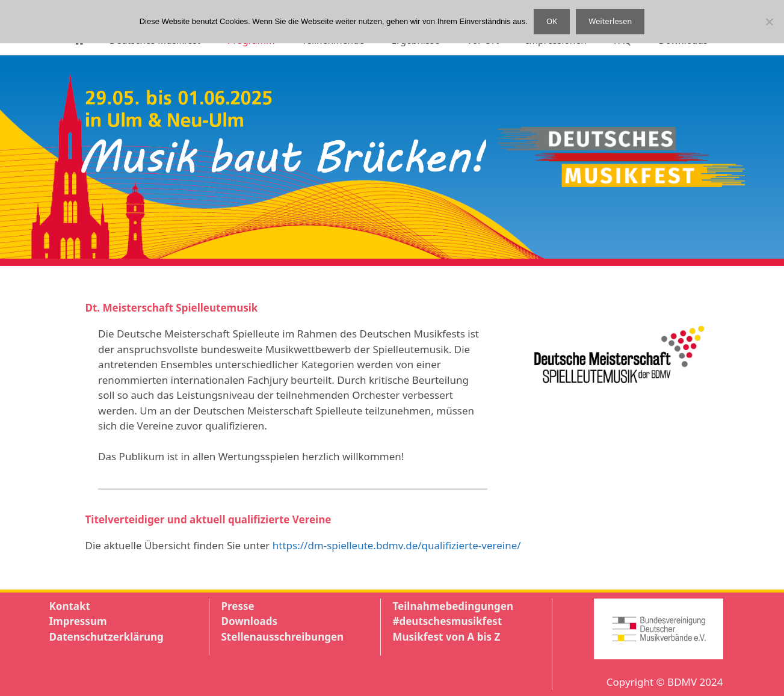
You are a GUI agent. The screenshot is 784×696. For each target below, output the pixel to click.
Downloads (249, 621)
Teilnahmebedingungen (453, 606)
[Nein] (769, 22)
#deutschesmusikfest (448, 621)
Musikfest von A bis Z (447, 637)
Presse (238, 606)
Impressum (78, 621)
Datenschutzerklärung (106, 637)
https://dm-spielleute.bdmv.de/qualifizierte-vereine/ (397, 545)
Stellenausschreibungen (283, 637)
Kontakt (70, 606)
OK (552, 21)
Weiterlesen (610, 21)
